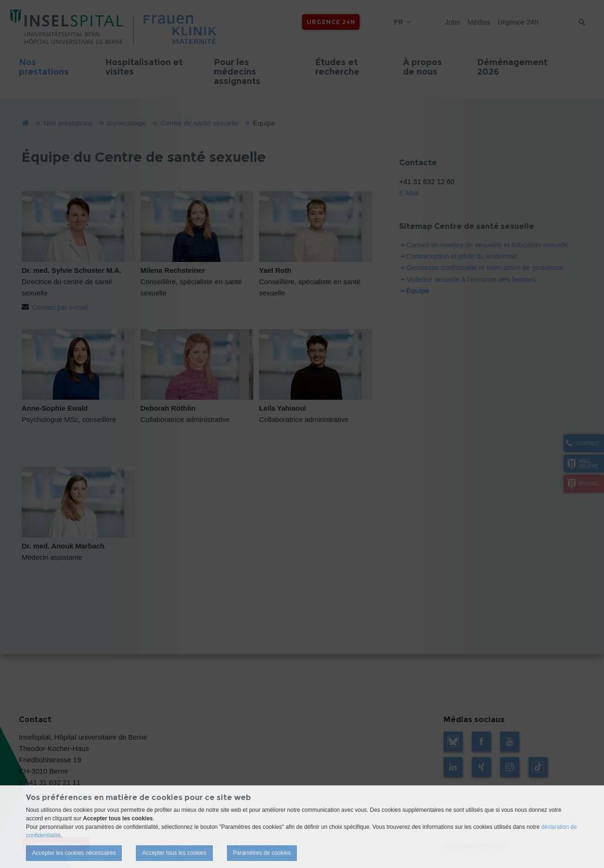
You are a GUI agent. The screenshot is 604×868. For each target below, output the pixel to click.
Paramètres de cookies (262, 853)
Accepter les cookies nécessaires (74, 853)
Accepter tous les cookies (174, 853)
